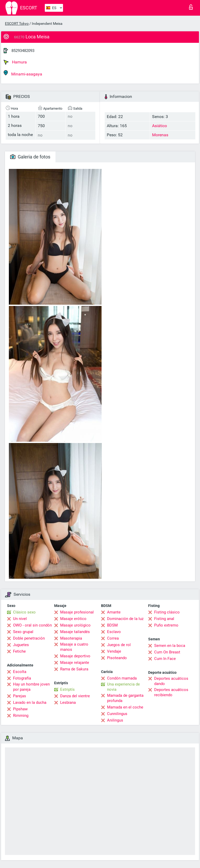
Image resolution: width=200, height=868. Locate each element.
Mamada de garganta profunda (125, 698)
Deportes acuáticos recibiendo (171, 692)
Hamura (15, 62)
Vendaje (114, 651)
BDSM (112, 625)
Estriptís (67, 689)
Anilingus (115, 720)
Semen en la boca (170, 646)
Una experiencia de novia (123, 687)
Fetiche (19, 651)
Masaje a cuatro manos (74, 647)
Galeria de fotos (30, 157)
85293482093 (23, 51)
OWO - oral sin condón (32, 625)
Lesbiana (68, 702)
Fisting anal (164, 619)
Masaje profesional (77, 612)
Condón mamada (122, 678)
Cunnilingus (117, 714)
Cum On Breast (167, 652)
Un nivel (20, 619)
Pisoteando (117, 658)
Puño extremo (166, 625)
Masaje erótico (73, 619)
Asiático (160, 126)
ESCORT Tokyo (17, 23)
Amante (114, 612)
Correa (113, 638)
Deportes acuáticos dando (171, 681)
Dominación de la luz (125, 619)
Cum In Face (165, 659)
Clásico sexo (24, 612)
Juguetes (21, 645)
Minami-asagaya (23, 73)
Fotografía (22, 678)
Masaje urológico (75, 625)
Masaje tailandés (75, 632)
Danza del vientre (75, 696)
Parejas (20, 696)
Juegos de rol (119, 645)
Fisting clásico (167, 612)
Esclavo (114, 632)
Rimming (21, 716)
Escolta (20, 672)
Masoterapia (71, 638)
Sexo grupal (23, 632)
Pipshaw (20, 709)
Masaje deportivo (75, 656)
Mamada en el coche (125, 707)
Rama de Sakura (74, 669)
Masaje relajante (75, 663)
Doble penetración (29, 638)
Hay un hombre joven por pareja (31, 687)
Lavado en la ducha (30, 702)
